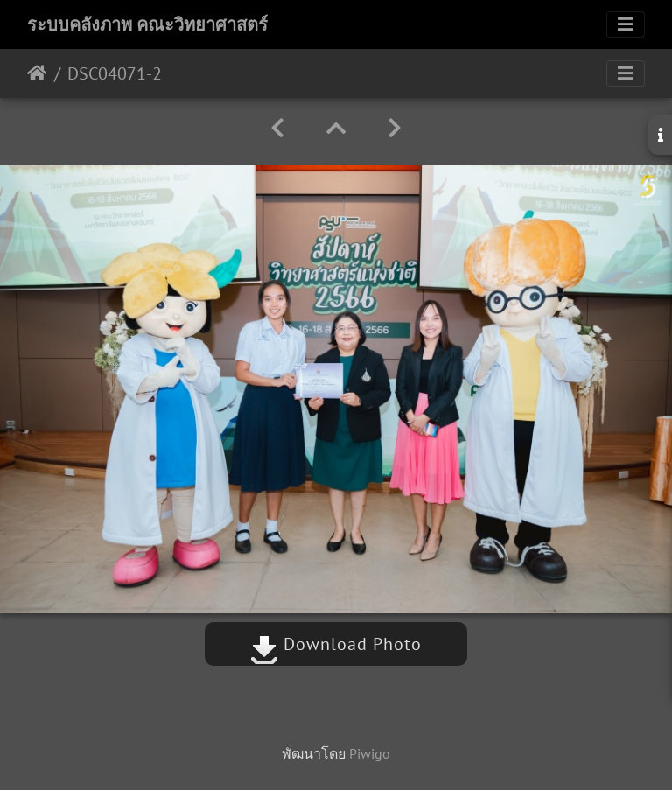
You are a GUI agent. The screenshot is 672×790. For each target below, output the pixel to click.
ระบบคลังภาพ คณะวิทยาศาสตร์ (147, 24)
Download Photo (336, 644)
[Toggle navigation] (626, 24)
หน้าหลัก (37, 73)
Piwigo (370, 753)
